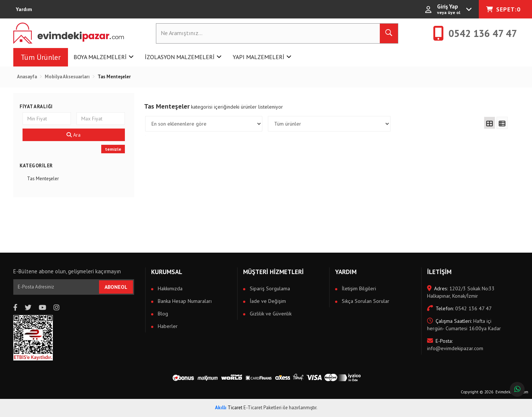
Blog (162, 314)
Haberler (167, 326)
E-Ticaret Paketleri (262, 408)
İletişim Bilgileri (358, 288)
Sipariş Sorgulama (269, 288)
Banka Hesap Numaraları (184, 301)
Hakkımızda (169, 288)
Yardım (24, 9)
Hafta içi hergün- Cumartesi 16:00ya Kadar (464, 325)
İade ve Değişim (267, 301)
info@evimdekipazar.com (455, 345)
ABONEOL (116, 287)
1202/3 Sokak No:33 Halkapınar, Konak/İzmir (461, 292)
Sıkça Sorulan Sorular (365, 301)
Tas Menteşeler (43, 179)
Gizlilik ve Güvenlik (270, 314)
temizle (113, 149)
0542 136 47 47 (459, 308)
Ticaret (229, 408)
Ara (74, 135)
